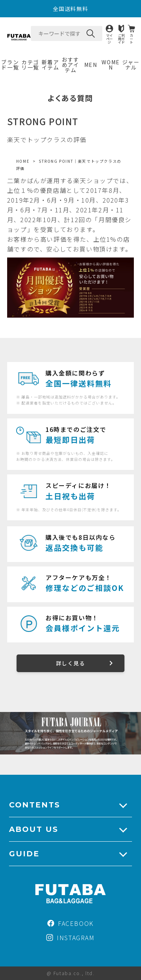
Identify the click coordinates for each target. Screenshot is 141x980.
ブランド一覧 (10, 65)
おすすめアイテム (70, 65)
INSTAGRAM (70, 938)
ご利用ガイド (121, 39)
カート (131, 39)
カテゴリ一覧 (30, 65)
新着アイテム (51, 65)
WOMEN (111, 65)
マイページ (109, 39)
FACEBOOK (70, 923)
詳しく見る (70, 663)
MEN (91, 65)
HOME (23, 161)
